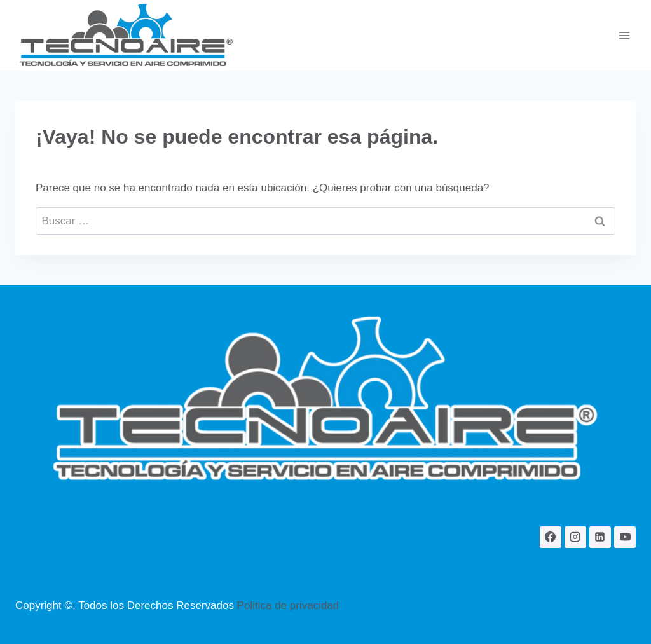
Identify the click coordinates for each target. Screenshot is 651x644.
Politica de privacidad (288, 606)
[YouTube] (625, 537)
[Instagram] (575, 537)
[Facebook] (551, 537)
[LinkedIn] (600, 537)
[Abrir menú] (624, 35)
